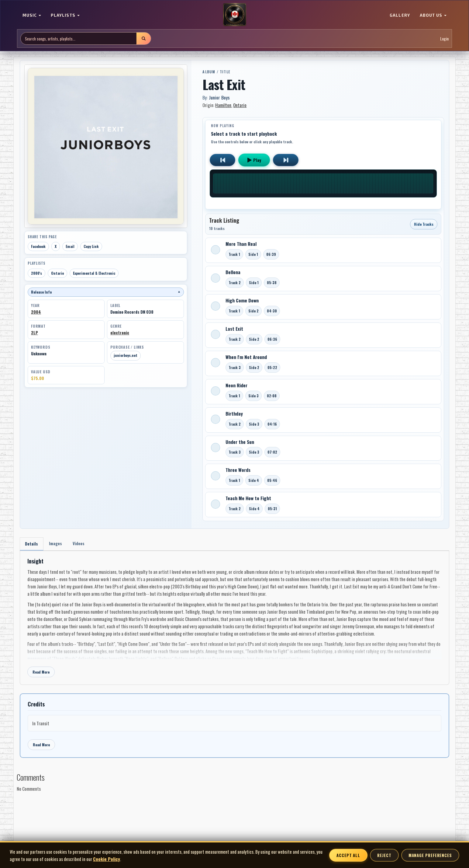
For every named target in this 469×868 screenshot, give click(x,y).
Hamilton (223, 105)
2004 (36, 312)
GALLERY (400, 15)
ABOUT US (433, 15)
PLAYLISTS (65, 15)
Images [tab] (57, 544)
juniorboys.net (126, 355)
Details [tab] (32, 544)
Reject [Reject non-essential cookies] (384, 855)
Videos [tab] (82, 544)
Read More (41, 673)
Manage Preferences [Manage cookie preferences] (430, 855)
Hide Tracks (424, 224)
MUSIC (32, 15)
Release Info (106, 292)
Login (444, 38)
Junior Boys (219, 97)
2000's (36, 273)
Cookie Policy (107, 859)
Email (70, 246)
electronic (120, 333)
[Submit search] (143, 38)
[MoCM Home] (235, 15)
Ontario (57, 273)
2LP (34, 333)
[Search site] (79, 38)
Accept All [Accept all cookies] (348, 855)
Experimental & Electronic (94, 273)
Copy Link (91, 246)
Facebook (38, 246)
